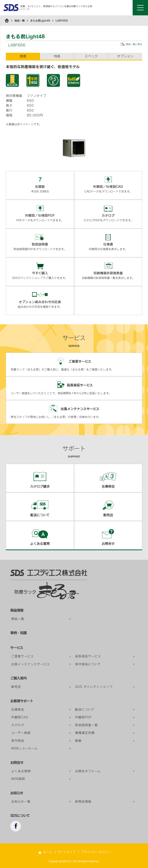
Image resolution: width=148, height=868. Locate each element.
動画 (78, 741)
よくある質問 (21, 771)
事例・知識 (18, 633)
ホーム (48, 852)
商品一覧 (20, 21)
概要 (23, 56)
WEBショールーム (24, 748)
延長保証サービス (88, 656)
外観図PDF (83, 717)
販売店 (16, 687)
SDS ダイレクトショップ (94, 687)
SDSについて (20, 816)
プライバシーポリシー (96, 852)
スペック (91, 56)
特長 (57, 56)
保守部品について (88, 664)
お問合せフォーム (88, 771)
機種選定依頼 (85, 733)
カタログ (18, 725)
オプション (125, 56)
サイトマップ (67, 852)
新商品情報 (83, 802)
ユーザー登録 (21, 733)
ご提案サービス (22, 656)
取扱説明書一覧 (86, 725)
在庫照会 (18, 710)
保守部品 (18, 741)
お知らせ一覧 (21, 802)
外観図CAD (20, 717)
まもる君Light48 (40, 21)
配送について (85, 710)
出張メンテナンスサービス (31, 664)
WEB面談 (18, 779)
